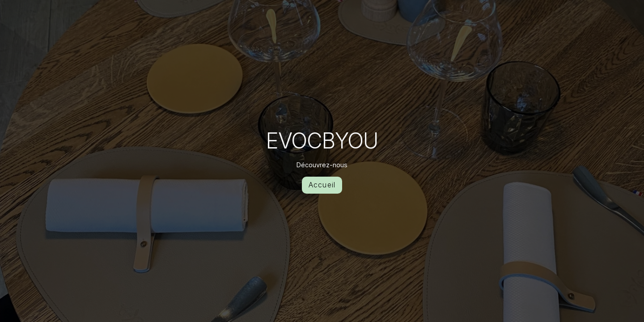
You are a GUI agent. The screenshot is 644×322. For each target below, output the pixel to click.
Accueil (322, 185)
